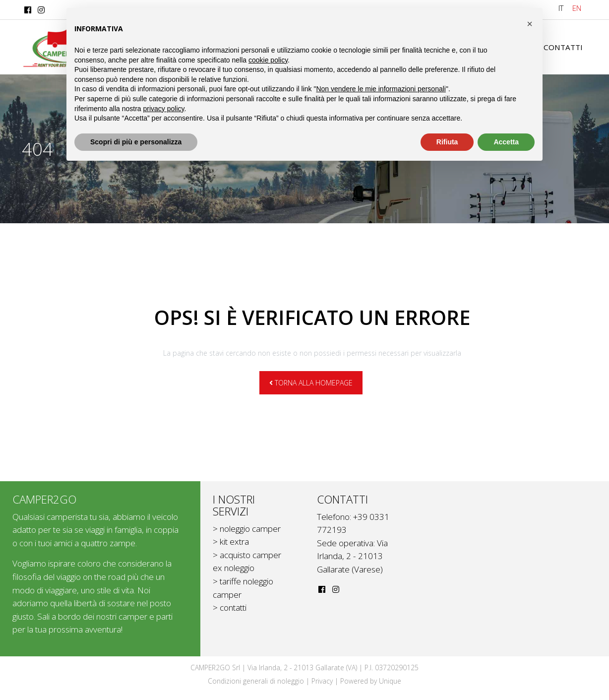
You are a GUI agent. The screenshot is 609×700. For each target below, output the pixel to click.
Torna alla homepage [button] (311, 383)
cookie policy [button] (268, 60)
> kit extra (231, 541)
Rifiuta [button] (447, 142)
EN (577, 8)
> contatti (230, 607)
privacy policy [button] (164, 109)
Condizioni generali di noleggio (256, 681)
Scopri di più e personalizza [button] (136, 142)
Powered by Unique (371, 681)
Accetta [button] (506, 142)
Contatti (562, 47)
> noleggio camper (247, 529)
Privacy (322, 681)
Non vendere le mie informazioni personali (381, 89)
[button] (530, 24)
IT (561, 8)
